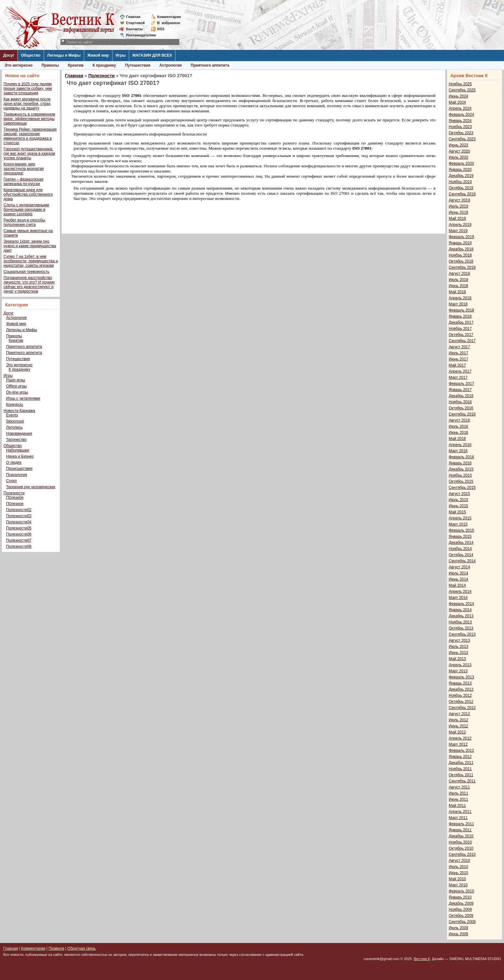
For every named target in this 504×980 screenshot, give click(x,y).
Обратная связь (81, 948)
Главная (133, 17)
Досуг (9, 55)
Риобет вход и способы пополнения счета (24, 222)
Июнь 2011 (459, 799)
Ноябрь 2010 (460, 842)
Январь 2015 (460, 537)
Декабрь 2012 (461, 689)
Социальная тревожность (27, 272)
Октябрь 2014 (461, 555)
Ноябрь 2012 (460, 695)
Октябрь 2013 (461, 628)
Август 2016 (459, 420)
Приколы (50, 65)
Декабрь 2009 (461, 903)
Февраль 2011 (461, 824)
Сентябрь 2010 (462, 854)
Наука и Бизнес (20, 456)
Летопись (14, 427)
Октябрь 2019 (461, 188)
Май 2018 (457, 292)
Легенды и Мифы (64, 55)
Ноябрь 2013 (460, 622)
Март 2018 (458, 304)
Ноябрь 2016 (460, 402)
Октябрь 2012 (461, 702)
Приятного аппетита (210, 65)
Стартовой (135, 23)
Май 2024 (457, 102)
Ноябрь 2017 (460, 329)
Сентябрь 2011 (462, 781)
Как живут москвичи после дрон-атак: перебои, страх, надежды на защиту (27, 104)
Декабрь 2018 (461, 249)
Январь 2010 (460, 897)
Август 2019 (459, 200)
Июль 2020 (459, 157)
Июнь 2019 (459, 212)
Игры (121, 55)
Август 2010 (459, 861)
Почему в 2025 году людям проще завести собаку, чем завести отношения (28, 89)
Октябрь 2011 (461, 775)
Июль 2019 (459, 206)
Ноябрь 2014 (460, 549)
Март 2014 (458, 598)
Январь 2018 (460, 316)
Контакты (134, 29)
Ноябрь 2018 (460, 255)
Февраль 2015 (461, 530)
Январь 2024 (460, 121)
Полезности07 (19, 540)
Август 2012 (459, 714)
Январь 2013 (460, 683)
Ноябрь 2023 (460, 127)
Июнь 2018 (459, 286)
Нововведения (19, 434)
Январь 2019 (460, 243)
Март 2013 (458, 671)
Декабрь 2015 (461, 469)
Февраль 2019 (461, 237)
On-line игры (17, 392)
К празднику (104, 65)
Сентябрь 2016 (462, 414)
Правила (56, 948)
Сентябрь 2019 (462, 194)
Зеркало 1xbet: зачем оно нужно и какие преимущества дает (30, 246)
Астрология (171, 65)
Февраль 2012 (461, 751)
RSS (161, 29)
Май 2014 (457, 585)
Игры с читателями (23, 398)
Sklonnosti (15, 421)
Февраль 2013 (461, 677)
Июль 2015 (459, 500)
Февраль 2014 (461, 604)
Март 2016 (458, 451)
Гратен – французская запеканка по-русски (23, 182)
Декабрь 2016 (461, 396)
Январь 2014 (460, 610)
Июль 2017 (459, 353)
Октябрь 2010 (461, 848)
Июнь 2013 (459, 653)
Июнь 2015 (459, 506)
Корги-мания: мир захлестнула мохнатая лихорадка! (24, 169)
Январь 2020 (460, 170)
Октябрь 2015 (461, 481)
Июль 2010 (459, 867)
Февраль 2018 (461, 310)
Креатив (76, 65)
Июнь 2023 (459, 145)
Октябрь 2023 (461, 133)
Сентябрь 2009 (462, 922)
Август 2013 (459, 640)
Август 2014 (459, 567)
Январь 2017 (460, 390)
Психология (17, 475)
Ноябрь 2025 (460, 84)
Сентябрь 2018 (462, 267)
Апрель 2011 (460, 812)
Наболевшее (18, 450)
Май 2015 (457, 512)
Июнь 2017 (459, 359)
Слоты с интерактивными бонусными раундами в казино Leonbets (26, 210)
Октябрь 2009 (461, 916)
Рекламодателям (138, 35)
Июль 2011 (459, 793)
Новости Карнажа (19, 411)
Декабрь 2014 (461, 543)
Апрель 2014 (460, 592)
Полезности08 (19, 546)
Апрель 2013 (460, 665)
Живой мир (98, 55)
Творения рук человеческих (31, 487)
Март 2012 (458, 744)
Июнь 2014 (459, 579)
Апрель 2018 (460, 298)
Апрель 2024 (460, 108)
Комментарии (169, 17)
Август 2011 (459, 787)
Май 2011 (457, 806)
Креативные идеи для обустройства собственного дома (28, 194)
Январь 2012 (460, 757)
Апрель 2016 (460, 445)
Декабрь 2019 (461, 176)
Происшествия (19, 469)
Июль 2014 (459, 573)
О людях (14, 462)
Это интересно (18, 65)
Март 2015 (458, 524)
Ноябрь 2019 (460, 182)
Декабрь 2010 (461, 836)
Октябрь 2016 (461, 408)
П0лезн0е (15, 498)
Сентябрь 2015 (462, 488)
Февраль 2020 (461, 163)
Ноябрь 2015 (460, 475)
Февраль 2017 (461, 384)
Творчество (16, 440)
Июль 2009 (459, 928)
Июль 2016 (459, 426)
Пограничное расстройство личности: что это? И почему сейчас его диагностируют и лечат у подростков (29, 285)
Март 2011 (458, 818)
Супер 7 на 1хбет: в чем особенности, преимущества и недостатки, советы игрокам (31, 261)
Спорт (12, 481)
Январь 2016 (460, 463)
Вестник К (422, 959)
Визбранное (169, 23)
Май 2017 (457, 365)
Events (12, 415)
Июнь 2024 (459, 96)
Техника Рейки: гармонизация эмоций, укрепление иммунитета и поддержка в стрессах (30, 136)
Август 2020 (459, 151)
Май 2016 (457, 439)
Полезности (14, 493)
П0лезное (15, 504)
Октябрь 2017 (461, 335)
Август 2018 (459, 274)
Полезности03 (19, 516)
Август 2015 (459, 494)
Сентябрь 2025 (462, 90)
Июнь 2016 (459, 433)
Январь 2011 (460, 830)
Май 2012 (457, 732)
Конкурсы (15, 405)
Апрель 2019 (460, 225)
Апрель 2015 (460, 518)
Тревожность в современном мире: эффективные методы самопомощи (29, 119)
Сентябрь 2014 (462, 561)
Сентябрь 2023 (462, 139)
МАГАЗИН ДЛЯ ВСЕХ (152, 55)
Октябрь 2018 (461, 261)
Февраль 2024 (461, 115)
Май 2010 (457, 879)
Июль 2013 (459, 647)
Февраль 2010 (461, 891)
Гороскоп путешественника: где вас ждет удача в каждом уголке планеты (29, 154)
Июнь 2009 (459, 934)
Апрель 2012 (460, 738)
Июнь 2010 (459, 873)
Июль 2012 (459, 720)
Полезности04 (19, 522)
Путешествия (138, 65)
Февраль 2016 (461, 457)
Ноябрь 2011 (460, 769)
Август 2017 (459, 347)
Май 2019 (457, 219)
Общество (31, 55)
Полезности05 (19, 528)
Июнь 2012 (459, 726)
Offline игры (16, 386)
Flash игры (16, 380)
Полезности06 (19, 534)
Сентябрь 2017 (462, 341)
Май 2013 (457, 659)
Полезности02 (19, 510)
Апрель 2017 (460, 371)
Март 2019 (458, 231)
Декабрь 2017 (461, 322)
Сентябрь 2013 (462, 634)
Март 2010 (458, 885)
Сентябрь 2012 (462, 708)
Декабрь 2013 (461, 616)
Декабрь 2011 (461, 763)
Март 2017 (458, 378)
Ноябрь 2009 (460, 910)
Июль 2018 (459, 280)
